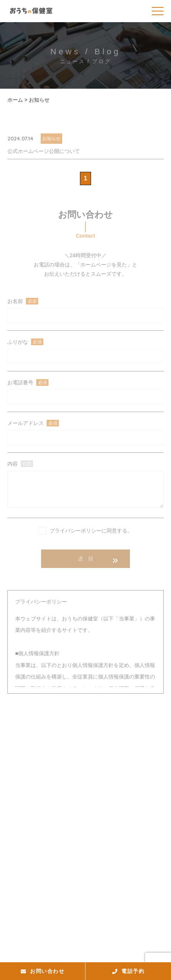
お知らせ (51, 139)
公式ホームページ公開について (44, 151)
